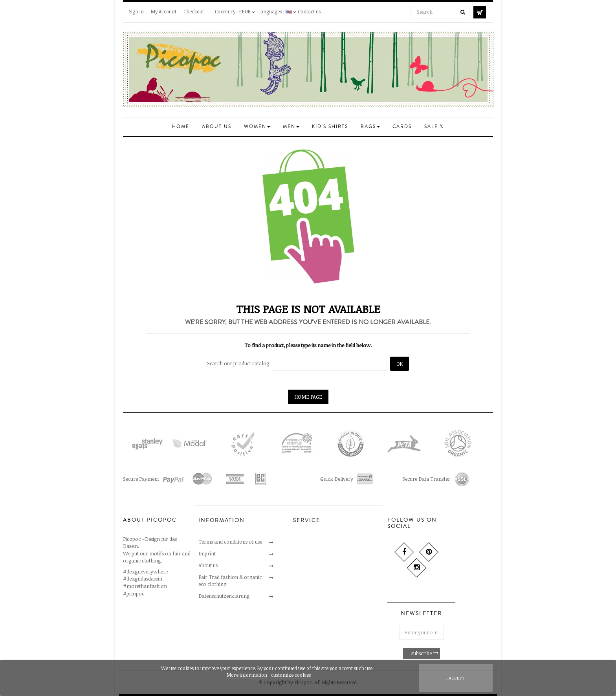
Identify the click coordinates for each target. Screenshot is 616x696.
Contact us (309, 11)
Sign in (136, 11)
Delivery (302, 577)
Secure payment (311, 565)
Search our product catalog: (239, 363)
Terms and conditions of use (230, 542)
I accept (456, 678)
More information (247, 675)
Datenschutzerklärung (224, 596)
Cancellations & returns (320, 553)
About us (208, 565)
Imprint (207, 553)
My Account (164, 11)
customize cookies (291, 675)
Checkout (194, 11)
